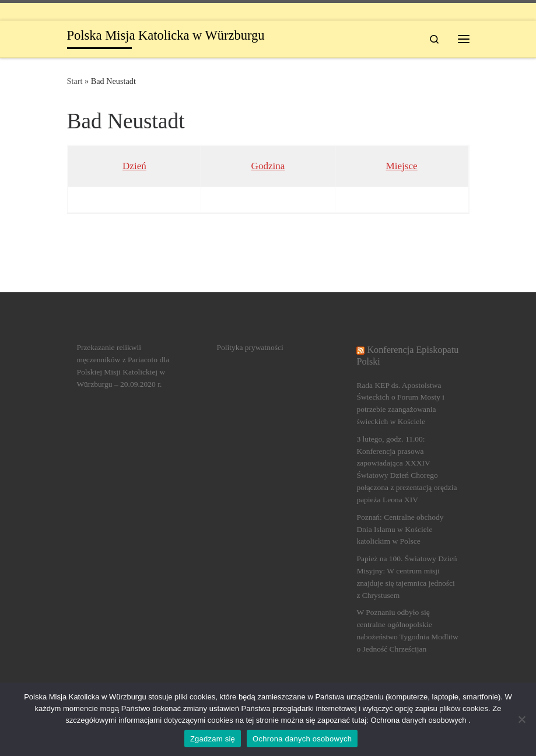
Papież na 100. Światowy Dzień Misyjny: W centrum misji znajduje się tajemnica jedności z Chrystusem (407, 577)
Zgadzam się (213, 739)
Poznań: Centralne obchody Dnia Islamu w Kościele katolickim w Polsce (400, 529)
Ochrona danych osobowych (302, 739)
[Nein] (521, 719)
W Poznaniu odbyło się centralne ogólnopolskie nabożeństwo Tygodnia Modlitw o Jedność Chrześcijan (407, 631)
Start (75, 81)
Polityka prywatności (250, 347)
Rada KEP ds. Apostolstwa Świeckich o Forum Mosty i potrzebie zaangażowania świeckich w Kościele (400, 404)
